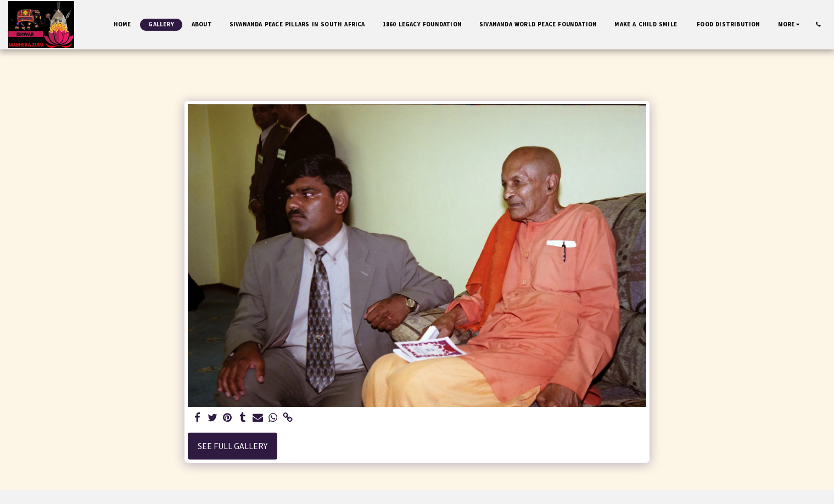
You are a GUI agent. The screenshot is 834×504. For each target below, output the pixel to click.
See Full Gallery (233, 446)
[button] (818, 24)
